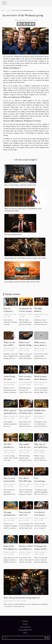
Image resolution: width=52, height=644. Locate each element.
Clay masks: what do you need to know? (25, 447)
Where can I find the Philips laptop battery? (26, 345)
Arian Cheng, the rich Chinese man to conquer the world (25, 258)
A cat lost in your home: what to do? (39, 515)
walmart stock (41, 76)
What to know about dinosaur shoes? (41, 379)
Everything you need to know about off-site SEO (22, 282)
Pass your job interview (13, 234)
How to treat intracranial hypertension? (10, 481)
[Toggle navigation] (4, 3)
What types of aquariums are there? (10, 413)
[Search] (24, 638)
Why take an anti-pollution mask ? (40, 447)
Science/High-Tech (25, 630)
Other (8, 10)
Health (25, 624)
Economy (25, 621)
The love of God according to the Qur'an (26, 549)
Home (3, 10)
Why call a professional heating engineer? (22, 598)
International (25, 627)
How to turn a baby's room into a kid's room (20, 185)
